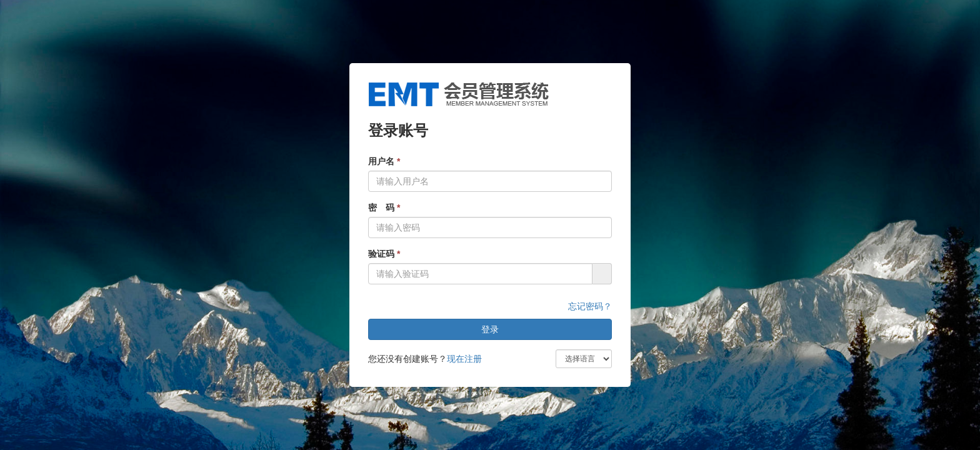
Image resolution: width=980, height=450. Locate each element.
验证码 (384, 254)
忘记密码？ (590, 306)
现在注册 (464, 359)
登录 (490, 329)
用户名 (384, 161)
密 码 (384, 207)
